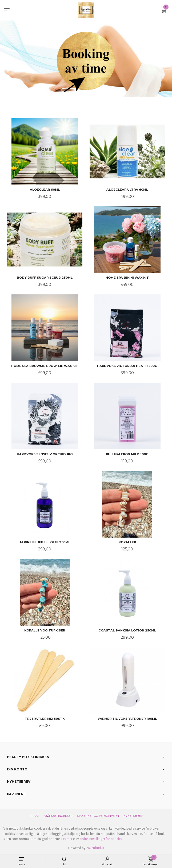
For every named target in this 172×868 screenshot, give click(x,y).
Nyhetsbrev (133, 816)
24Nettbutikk (95, 848)
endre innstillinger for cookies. (101, 839)
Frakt (34, 816)
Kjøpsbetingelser (58, 816)
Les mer (67, 839)
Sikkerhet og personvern (98, 816)
